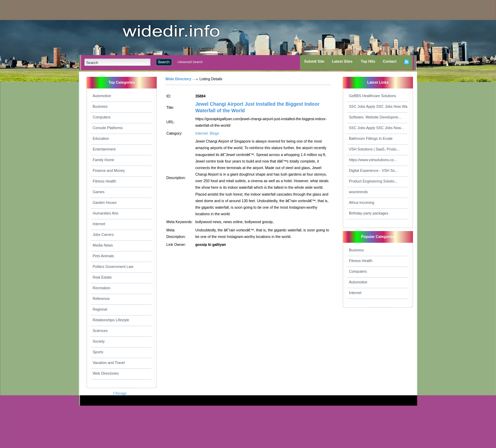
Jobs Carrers (103, 235)
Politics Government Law (113, 267)
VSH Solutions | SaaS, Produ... (374, 149)
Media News (103, 245)
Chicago (120, 393)
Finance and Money (109, 170)
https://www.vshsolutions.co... (373, 160)
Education (101, 138)
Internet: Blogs (207, 133)
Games (99, 192)
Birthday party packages (369, 213)
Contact (390, 61)
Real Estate (102, 277)
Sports (98, 352)
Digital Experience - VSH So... (373, 170)
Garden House (105, 202)
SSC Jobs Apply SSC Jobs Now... (376, 128)
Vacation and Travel (109, 363)
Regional (100, 309)
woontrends (358, 192)
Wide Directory (178, 79)
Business (100, 106)
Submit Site (314, 61)
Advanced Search (190, 62)
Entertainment (104, 149)
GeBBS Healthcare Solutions (373, 96)
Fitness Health (104, 181)
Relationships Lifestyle (111, 320)
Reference (101, 299)
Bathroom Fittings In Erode (371, 138)
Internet (99, 224)
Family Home (104, 160)
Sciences (100, 331)
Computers (102, 117)
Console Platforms (108, 128)
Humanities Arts (106, 213)
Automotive (102, 96)
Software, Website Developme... (375, 117)
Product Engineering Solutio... (373, 181)
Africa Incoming (361, 202)
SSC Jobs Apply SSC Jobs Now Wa (378, 106)
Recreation (102, 288)
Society (99, 341)
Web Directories (106, 373)
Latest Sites (342, 61)
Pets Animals (103, 256)
